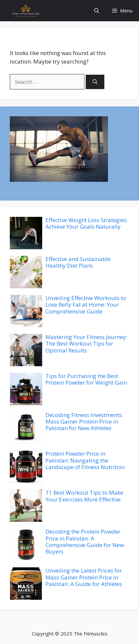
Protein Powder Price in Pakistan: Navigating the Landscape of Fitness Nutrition (85, 460)
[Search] (95, 82)
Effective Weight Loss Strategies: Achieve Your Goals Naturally (87, 223)
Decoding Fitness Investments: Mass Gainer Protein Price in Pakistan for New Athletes (84, 422)
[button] (97, 11)
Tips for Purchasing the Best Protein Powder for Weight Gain (86, 379)
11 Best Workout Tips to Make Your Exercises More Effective (84, 496)
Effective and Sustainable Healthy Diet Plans (78, 262)
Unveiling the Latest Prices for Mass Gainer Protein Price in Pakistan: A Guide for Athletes (84, 577)
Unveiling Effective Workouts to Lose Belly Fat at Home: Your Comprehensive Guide (86, 305)
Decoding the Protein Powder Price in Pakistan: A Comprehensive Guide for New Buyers (85, 541)
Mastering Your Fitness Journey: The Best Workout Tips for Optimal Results (86, 344)
